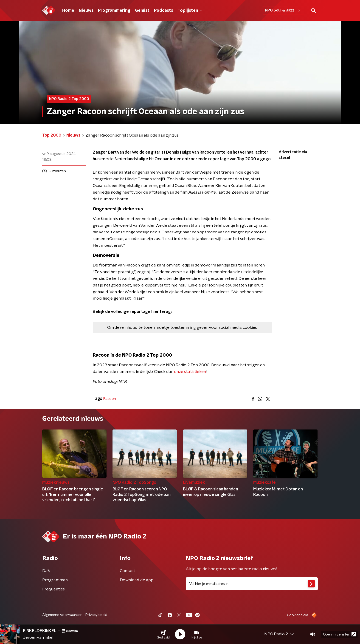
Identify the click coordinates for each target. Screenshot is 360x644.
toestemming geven (189, 328)
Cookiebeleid (298, 615)
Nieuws (86, 11)
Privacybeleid (96, 615)
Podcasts (164, 11)
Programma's (55, 580)
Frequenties (53, 589)
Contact (128, 571)
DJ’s (46, 571)
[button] (163, 634)
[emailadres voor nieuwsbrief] (252, 584)
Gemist (142, 11)
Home (68, 11)
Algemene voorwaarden (62, 615)
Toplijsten (190, 11)
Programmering (114, 11)
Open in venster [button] (339, 634)
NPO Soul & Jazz (283, 10)
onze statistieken (190, 372)
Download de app (137, 580)
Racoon (110, 399)
